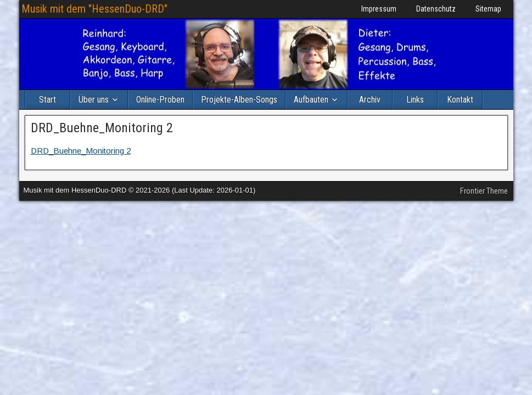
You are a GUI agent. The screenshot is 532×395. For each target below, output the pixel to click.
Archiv (370, 100)
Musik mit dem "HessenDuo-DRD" (94, 9)
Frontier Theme (484, 191)
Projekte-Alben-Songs (239, 100)
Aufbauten (311, 100)
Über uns (94, 100)
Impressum (379, 9)
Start (47, 100)
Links (415, 100)
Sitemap (488, 9)
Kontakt (460, 100)
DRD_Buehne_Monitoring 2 (102, 128)
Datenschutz (436, 9)
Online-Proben (160, 100)
